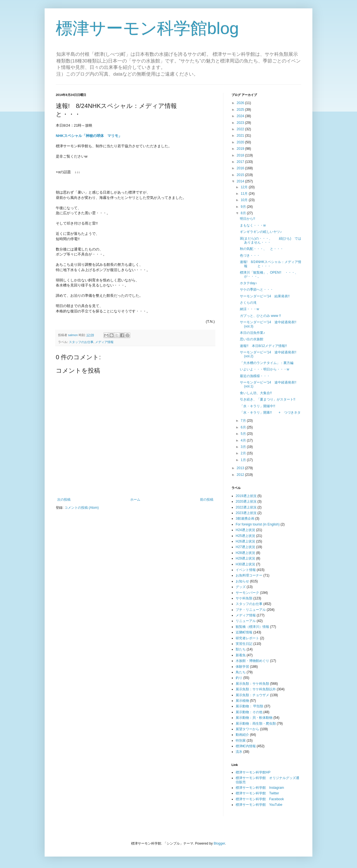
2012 (241, 475)
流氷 (239, 752)
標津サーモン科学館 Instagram (260, 788)
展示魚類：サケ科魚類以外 (256, 689)
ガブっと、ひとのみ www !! (260, 316)
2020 (241, 142)
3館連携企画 (245, 519)
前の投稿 (207, 500)
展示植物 (242, 701)
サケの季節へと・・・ (257, 290)
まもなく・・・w (253, 225)
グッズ (241, 587)
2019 (241, 149)
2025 (241, 110)
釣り (239, 678)
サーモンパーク (247, 593)
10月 (245, 200)
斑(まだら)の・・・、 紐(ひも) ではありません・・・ (271, 240)
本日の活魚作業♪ (252, 333)
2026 (241, 103)
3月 (244, 447)
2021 (241, 136)
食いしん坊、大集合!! (256, 393)
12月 (245, 187)
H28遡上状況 (245, 553)
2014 (241, 181)
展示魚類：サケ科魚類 (252, 684)
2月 (244, 453)
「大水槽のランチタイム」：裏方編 (267, 363)
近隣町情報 (244, 632)
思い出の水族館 (252, 339)
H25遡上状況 (245, 536)
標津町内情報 (246, 746)
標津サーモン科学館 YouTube (259, 805)
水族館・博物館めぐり (252, 661)
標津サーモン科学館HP (253, 772)
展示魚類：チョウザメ (252, 695)
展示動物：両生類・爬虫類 (256, 724)
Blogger (219, 843)
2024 (241, 116)
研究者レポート (247, 638)
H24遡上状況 (245, 530)
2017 (241, 162)
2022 (241, 129)
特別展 (241, 741)
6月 (244, 427)
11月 (245, 194)
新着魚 (241, 655)
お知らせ (242, 581)
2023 (241, 123)
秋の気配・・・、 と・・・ (262, 249)
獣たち (241, 649)
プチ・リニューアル (251, 610)
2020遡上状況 (246, 501)
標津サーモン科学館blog (147, 28)
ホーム (135, 500)
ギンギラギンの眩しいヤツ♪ (261, 232)
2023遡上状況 (246, 513)
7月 (244, 421)
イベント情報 (246, 570)
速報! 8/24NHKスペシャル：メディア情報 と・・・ (271, 264)
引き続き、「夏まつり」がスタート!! (268, 399)
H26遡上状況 (245, 541)
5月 (244, 434)
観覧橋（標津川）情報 (252, 627)
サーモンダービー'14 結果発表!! (265, 296)
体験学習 (242, 667)
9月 (244, 207)
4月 (244, 440)
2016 (241, 168)
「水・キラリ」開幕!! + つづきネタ (270, 413)
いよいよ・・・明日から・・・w (265, 369)
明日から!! (248, 219)
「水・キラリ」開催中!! (258, 406)
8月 (244, 213)
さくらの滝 (248, 303)
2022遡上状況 (246, 507)
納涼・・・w (249, 309)
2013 (241, 468)
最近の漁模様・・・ (255, 376)
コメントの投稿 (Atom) (82, 508)
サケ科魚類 (244, 598)
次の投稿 (64, 500)
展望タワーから (247, 729)
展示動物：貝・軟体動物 (254, 718)
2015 (241, 175)
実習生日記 (244, 644)
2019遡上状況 (246, 496)
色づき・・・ (250, 255)
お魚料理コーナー (249, 575)
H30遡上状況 (245, 564)
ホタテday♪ (248, 283)
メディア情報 (104, 342)
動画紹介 (242, 735)
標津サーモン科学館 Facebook (260, 799)
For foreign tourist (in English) (258, 524)
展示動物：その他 (249, 712)
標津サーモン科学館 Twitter (257, 793)
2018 (241, 155)
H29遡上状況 (245, 558)
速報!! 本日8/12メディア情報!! (263, 346)
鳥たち (241, 672)
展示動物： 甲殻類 (249, 706)
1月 (244, 460)
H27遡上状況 (245, 547)
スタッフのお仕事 (81, 342)
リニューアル (246, 621)
